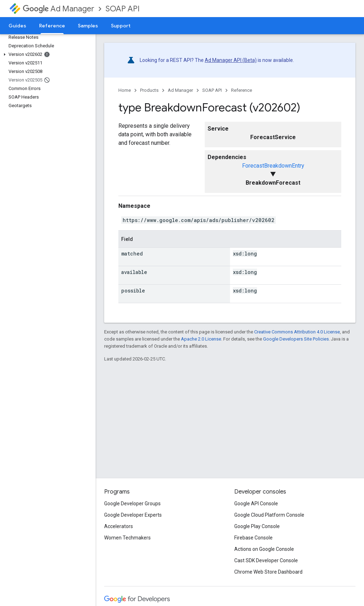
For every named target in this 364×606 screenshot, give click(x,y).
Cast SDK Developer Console (266, 560)
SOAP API (123, 9)
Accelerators (119, 526)
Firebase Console (253, 538)
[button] (46, 54)
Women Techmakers (127, 538)
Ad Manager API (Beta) (231, 60)
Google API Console (256, 504)
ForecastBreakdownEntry (273, 166)
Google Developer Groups (132, 504)
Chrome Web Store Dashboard (268, 572)
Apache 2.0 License (201, 339)
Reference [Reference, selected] (52, 26)
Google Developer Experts (133, 515)
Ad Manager (58, 9)
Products (149, 90)
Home (125, 90)
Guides (17, 26)
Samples (88, 26)
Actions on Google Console (264, 549)
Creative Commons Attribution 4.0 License (297, 332)
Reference (242, 90)
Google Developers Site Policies (296, 339)
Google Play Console (257, 526)
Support (121, 26)
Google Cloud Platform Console (269, 515)
